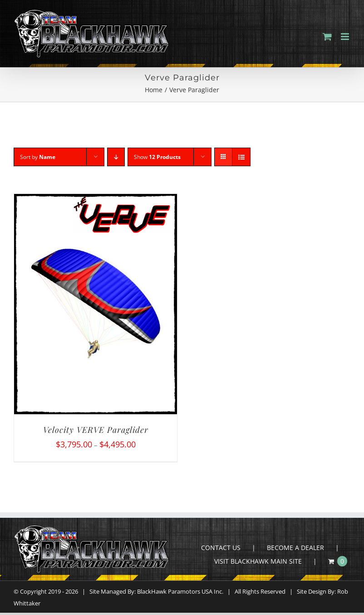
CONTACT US (221, 548)
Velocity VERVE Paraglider (96, 430)
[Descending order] (116, 157)
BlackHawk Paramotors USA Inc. (180, 591)
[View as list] (241, 157)
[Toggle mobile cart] (327, 37)
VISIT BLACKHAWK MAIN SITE (258, 561)
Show (157, 157)
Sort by (38, 157)
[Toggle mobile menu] (346, 37)
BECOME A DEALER (295, 548)
